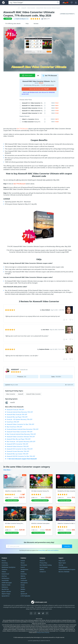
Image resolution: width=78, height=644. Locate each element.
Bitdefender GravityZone (9, 567)
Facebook (35, 613)
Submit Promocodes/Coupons (67, 569)
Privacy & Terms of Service (43, 633)
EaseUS (23, 567)
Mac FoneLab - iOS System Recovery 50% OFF (21, 442)
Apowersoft (24, 594)
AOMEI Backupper (7, 583)
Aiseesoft (21, 394)
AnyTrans (4, 576)
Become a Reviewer (64, 572)
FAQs (27, 24)
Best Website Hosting (46, 565)
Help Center (62, 561)
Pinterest (47, 613)
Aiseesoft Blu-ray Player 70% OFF (17, 417)
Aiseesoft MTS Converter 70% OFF (17, 444)
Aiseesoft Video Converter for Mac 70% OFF (20, 424)
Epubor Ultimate (6, 591)
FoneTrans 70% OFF (13, 422)
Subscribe (67, 546)
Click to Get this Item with (39, 89)
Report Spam (62, 563)
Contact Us (43, 572)
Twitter (43, 613)
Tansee (23, 587)
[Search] (58, 3)
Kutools (23, 561)
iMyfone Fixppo (6, 594)
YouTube (39, 613)
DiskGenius (5, 587)
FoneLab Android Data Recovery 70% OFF (20, 412)
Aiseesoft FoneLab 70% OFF (15, 410)
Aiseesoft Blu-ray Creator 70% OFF (18, 454)
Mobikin (23, 589)
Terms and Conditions (53, 550)
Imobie (23, 585)
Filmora (4, 561)
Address (42, 569)
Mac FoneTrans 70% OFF (14, 427)
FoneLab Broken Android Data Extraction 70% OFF (23, 429)
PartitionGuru (6, 578)
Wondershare (24, 569)
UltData (4, 572)
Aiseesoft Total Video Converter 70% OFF (20, 432)
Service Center (44, 567)
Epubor (23, 591)
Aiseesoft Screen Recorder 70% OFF (18, 451)
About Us (42, 561)
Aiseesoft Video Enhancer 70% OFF (18, 446)
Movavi (23, 563)
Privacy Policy (42, 550)
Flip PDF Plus (5, 589)
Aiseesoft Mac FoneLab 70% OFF (17, 414)
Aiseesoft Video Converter (34, 394)
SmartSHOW (5, 580)
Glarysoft (23, 578)
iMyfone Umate (6, 585)
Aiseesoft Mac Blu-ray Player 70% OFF (19, 439)
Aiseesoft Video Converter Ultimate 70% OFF (21, 437)
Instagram (31, 613)
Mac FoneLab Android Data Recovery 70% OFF (21, 434)
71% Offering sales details (13, 24)
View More (7, 470)
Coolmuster (5, 565)
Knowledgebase (63, 567)
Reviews (36, 24)
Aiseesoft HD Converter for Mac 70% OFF (20, 449)
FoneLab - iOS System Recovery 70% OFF (20, 419)
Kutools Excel (5, 574)
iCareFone (4, 569)
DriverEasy (5, 563)
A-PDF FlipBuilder (25, 596)
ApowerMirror (6, 596)
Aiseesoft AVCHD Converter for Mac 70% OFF (21, 456)
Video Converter (11, 394)
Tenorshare (24, 565)
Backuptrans (24, 583)
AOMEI (23, 572)
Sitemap (61, 565)
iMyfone (23, 576)
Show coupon (27, 75)
